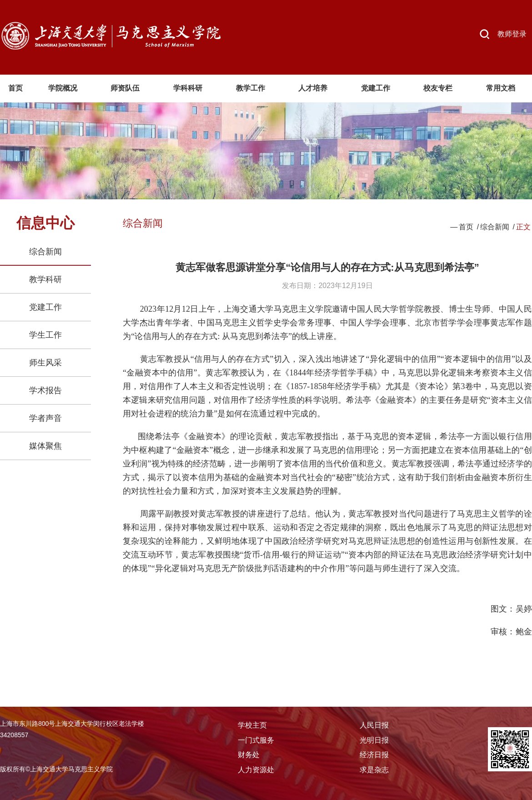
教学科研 (45, 279)
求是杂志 (374, 770)
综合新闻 (45, 252)
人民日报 (374, 725)
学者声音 (45, 418)
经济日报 (374, 755)
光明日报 (374, 740)
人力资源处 (256, 770)
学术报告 (45, 390)
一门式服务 (256, 740)
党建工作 (45, 307)
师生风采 (45, 363)
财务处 (249, 755)
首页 (466, 227)
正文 (523, 227)
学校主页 (252, 725)
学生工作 (45, 335)
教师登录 (512, 34)
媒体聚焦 (45, 446)
